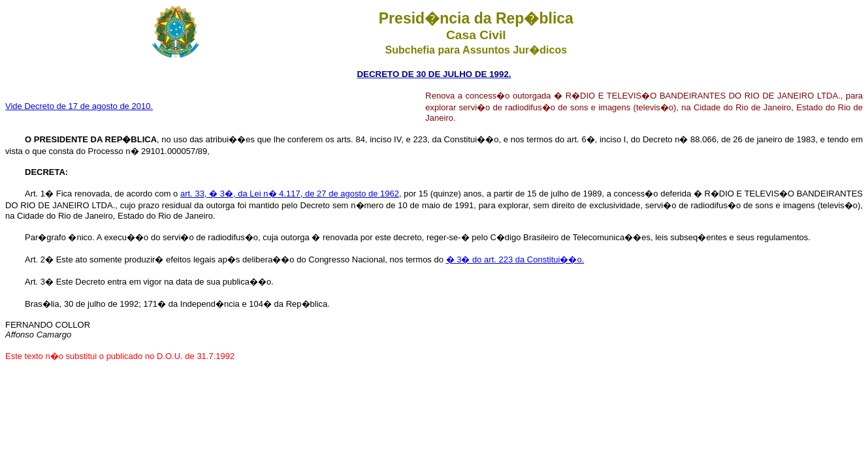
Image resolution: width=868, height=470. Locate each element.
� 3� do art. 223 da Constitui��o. (515, 259)
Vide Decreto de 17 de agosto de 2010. (79, 106)
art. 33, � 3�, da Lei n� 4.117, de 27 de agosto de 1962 (290, 194)
